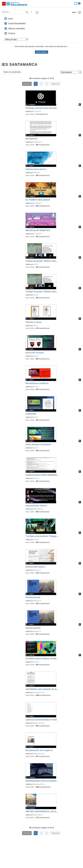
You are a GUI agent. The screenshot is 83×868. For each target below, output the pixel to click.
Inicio (10, 19)
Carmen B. (37, 111)
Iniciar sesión (41, 52)
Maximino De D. (39, 692)
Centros (12, 33)
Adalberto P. (38, 142)
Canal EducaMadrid (17, 23)
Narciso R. (37, 570)
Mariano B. (37, 601)
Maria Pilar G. (38, 509)
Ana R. (36, 264)
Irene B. (36, 478)
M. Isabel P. (38, 203)
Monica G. (37, 173)
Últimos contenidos (16, 28)
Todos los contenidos (12, 72)
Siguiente (55, 84)
